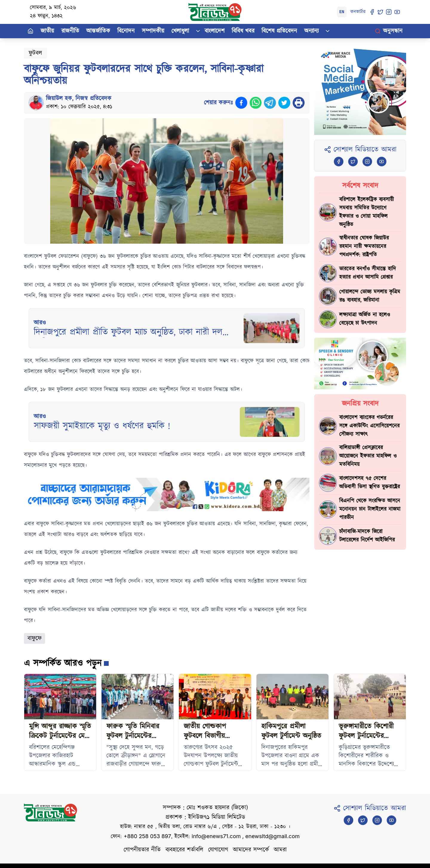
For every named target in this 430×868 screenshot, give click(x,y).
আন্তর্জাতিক (98, 31)
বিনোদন (126, 31)
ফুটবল (35, 53)
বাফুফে (34, 638)
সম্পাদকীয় (153, 31)
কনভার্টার (358, 12)
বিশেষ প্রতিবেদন (279, 31)
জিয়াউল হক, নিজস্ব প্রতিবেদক (79, 99)
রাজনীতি (70, 31)
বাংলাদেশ (215, 31)
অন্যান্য (311, 31)
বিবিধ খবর (243, 31)
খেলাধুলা (180, 31)
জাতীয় (47, 31)
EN (342, 12)
